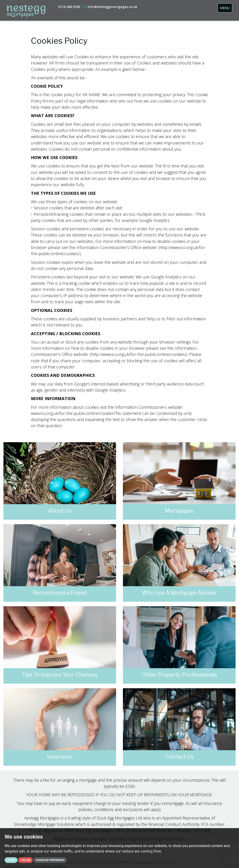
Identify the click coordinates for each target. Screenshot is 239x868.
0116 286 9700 (67, 7)
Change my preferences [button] (50, 860)
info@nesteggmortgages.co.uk (110, 7)
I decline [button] (25, 860)
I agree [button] (11, 860)
